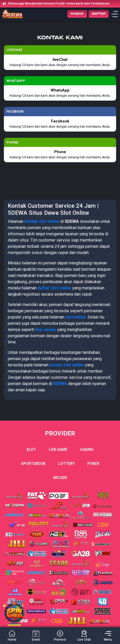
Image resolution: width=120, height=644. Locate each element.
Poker (93, 464)
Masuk (77, 14)
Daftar (99, 14)
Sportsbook (33, 464)
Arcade (60, 478)
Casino (87, 450)
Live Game (58, 450)
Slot (31, 450)
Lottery (66, 464)
